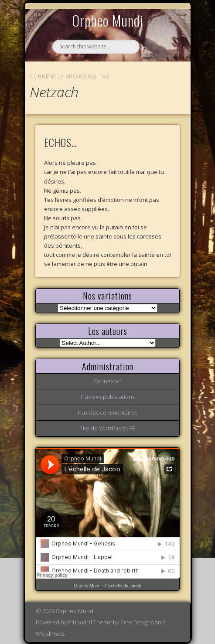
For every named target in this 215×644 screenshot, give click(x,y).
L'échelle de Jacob (123, 586)
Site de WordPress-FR (107, 428)
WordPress (50, 634)
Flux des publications (108, 397)
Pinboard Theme (90, 622)
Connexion (107, 381)
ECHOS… (61, 142)
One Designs (137, 622)
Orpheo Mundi (108, 20)
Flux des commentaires (107, 412)
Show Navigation (158, 80)
